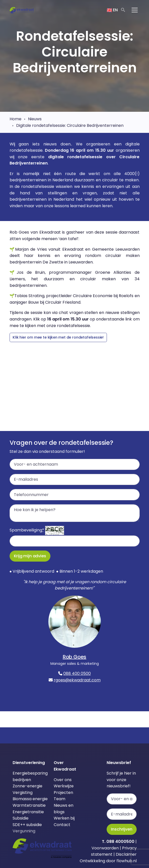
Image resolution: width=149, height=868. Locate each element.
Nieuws (35, 119)
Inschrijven (122, 829)
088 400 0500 (77, 673)
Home (16, 119)
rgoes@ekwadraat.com (77, 680)
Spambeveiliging (27, 530)
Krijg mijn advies (30, 556)
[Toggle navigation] (135, 10)
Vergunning (24, 831)
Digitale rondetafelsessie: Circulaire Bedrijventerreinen (70, 125)
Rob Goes (75, 657)
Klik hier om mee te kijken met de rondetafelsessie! (58, 337)
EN (112, 10)
